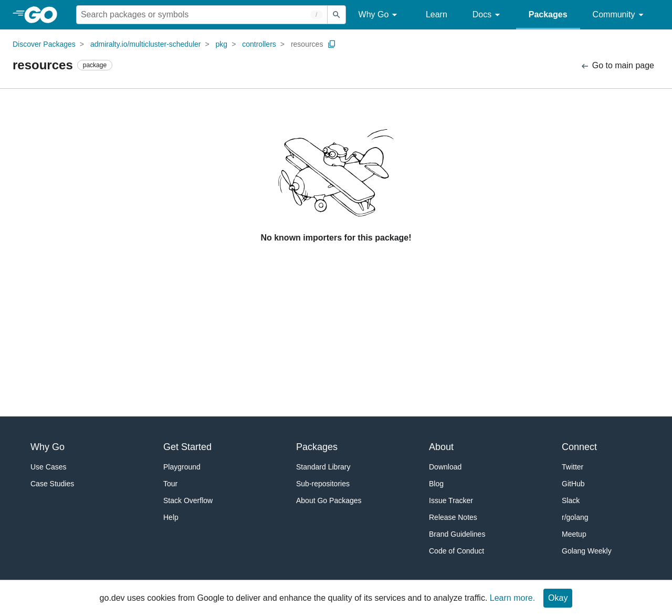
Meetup (574, 534)
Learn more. (512, 598)
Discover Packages (44, 44)
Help (171, 517)
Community (620, 15)
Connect (579, 447)
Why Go (380, 15)
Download (445, 467)
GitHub (573, 484)
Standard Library (323, 467)
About (441, 447)
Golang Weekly (587, 551)
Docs (488, 15)
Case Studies (52, 484)
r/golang (575, 517)
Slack (571, 500)
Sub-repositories (323, 484)
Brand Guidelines (457, 534)
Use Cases (48, 467)
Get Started (187, 447)
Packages (548, 14)
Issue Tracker (451, 500)
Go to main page (617, 66)
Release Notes (453, 517)
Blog (436, 484)
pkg (222, 44)
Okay (558, 598)
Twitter (573, 467)
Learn (437, 14)
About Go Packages (329, 500)
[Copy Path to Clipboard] (332, 44)
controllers (259, 44)
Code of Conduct (456, 551)
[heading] (44, 15)
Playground (182, 467)
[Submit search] (337, 15)
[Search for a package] (202, 15)
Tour (170, 484)
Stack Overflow (188, 500)
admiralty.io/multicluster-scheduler (146, 44)
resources (307, 44)
